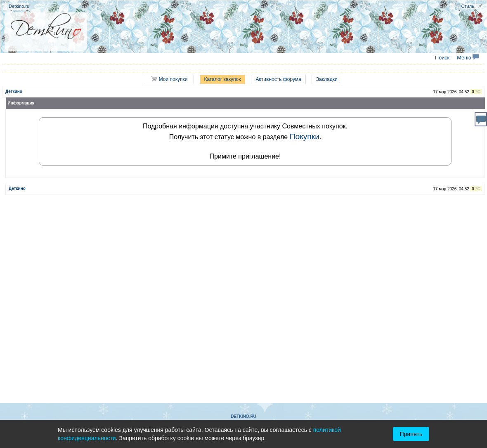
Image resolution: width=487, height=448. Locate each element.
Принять (411, 434)
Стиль (468, 6)
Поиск (442, 58)
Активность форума (278, 79)
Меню (468, 58)
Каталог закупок (223, 79)
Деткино (14, 91)
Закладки (327, 79)
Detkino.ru (19, 6)
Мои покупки (169, 79)
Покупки (305, 136)
